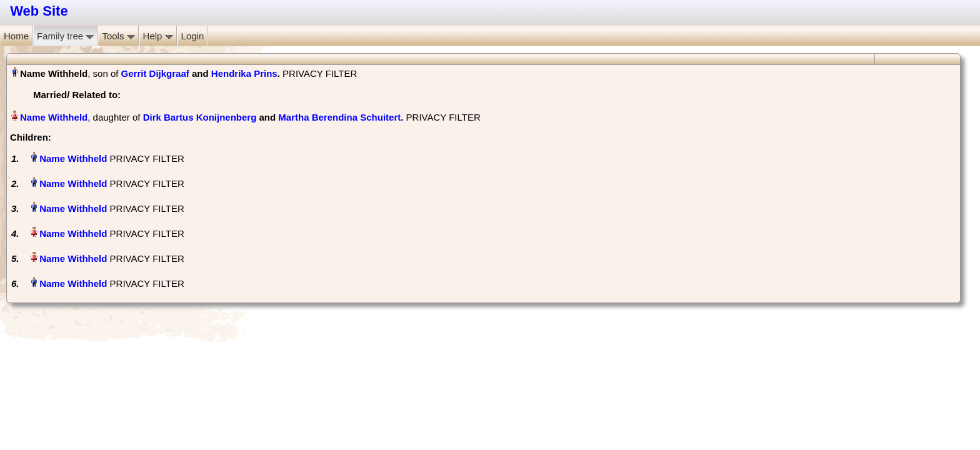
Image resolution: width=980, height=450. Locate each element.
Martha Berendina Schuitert (339, 117)
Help (158, 36)
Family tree (65, 36)
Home (16, 36)
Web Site (39, 11)
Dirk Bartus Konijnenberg (200, 117)
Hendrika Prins (244, 73)
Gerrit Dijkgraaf (155, 73)
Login (193, 36)
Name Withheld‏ (54, 117)
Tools (118, 36)
